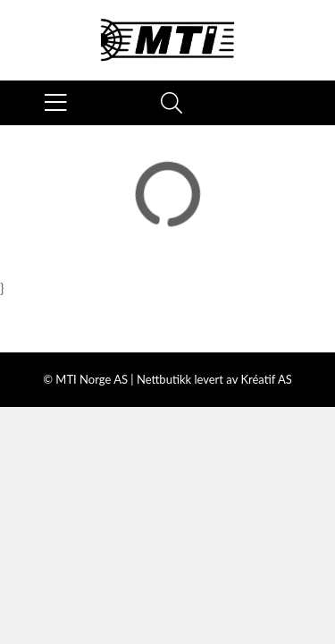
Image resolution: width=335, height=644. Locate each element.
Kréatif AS (266, 379)
